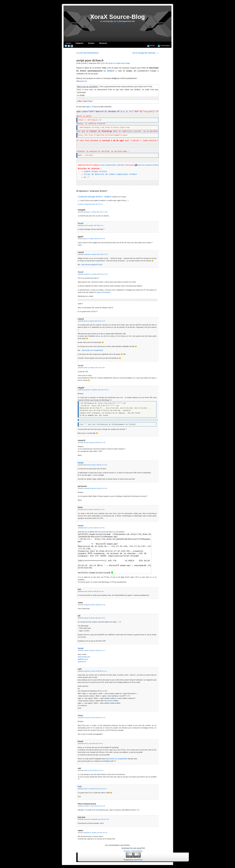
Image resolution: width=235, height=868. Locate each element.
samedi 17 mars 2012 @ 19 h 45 (94, 806)
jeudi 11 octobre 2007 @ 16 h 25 (94, 239)
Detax (80, 715)
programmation (111, 165)
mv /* (87, 177)
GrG (80, 787)
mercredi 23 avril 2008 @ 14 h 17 (94, 718)
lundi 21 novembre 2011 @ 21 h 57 (95, 789)
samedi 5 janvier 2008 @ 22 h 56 (94, 442)
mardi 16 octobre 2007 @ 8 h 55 (94, 368)
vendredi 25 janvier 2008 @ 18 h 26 (95, 488)
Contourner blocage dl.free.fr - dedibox (94, 197)
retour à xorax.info (118, 23)
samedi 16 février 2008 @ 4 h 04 (94, 618)
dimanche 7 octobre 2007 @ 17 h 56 (95, 212)
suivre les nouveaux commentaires (149, 165)
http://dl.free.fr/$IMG (111, 701)
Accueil (68, 43)
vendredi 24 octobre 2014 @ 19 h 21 (95, 833)
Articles (127, 851)
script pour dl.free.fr (90, 60)
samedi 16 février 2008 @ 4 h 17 (94, 650)
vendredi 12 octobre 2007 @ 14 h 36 (95, 274)
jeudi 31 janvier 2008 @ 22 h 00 (94, 528)
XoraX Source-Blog (118, 17)
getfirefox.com (83, 659)
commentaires (164, 46)
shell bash (121, 165)
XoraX (81, 223)
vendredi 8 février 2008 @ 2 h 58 (94, 605)
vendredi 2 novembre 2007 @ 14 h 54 (96, 390)
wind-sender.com (84, 657)
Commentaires (136, 851)
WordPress (138, 860)
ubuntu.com (82, 662)
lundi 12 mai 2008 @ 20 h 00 (93, 743)
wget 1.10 (90, 107)
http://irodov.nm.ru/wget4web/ (93, 350)
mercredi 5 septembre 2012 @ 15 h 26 (96, 819)
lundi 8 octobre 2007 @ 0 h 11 (93, 225)
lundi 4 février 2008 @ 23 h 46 (93, 591)
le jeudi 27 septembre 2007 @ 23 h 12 (90, 204)
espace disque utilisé (95, 172)
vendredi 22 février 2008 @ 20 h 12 (95, 671)
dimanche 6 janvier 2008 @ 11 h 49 (95, 465)
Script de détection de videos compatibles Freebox (110, 174)
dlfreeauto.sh (81, 81)
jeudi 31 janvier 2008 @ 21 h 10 (94, 509)
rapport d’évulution (103, 292)
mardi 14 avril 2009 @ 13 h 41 (93, 770)
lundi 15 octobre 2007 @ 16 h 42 (94, 321)
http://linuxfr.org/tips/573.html (92, 265)
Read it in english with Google (119, 63)
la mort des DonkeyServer (88, 53)
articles (151, 46)
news (102, 165)
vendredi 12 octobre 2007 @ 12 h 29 (95, 254)
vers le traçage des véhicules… (145, 53)
